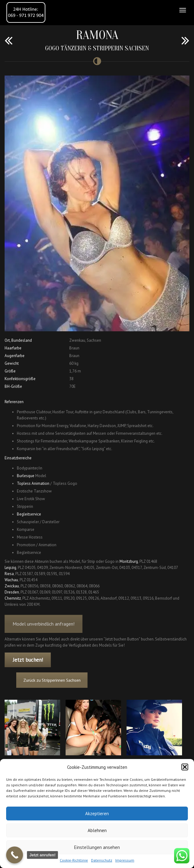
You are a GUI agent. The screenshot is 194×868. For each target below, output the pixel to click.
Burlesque (26, 476)
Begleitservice (29, 514)
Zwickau (12, 586)
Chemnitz (13, 598)
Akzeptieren (97, 814)
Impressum (125, 860)
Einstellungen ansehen (97, 847)
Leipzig (10, 568)
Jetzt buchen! (28, 660)
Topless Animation (33, 483)
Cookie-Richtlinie (74, 860)
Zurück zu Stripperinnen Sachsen (64, 680)
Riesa (9, 574)
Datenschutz (102, 860)
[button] (185, 767)
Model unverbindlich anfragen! (44, 630)
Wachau (11, 580)
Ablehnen (97, 830)
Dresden (12, 592)
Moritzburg (129, 561)
